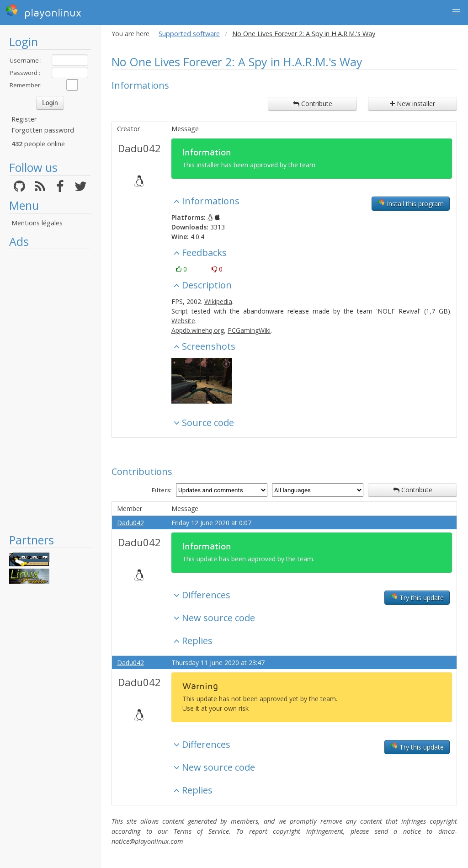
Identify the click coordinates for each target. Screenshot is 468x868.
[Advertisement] (50, 391)
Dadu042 (139, 148)
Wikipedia (218, 301)
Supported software (189, 34)
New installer (412, 104)
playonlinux (43, 11)
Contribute (313, 104)
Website (183, 321)
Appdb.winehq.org (198, 330)
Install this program (411, 203)
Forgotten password (43, 130)
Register (24, 119)
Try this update (417, 597)
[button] (456, 12)
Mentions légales (37, 223)
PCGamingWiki (249, 330)
